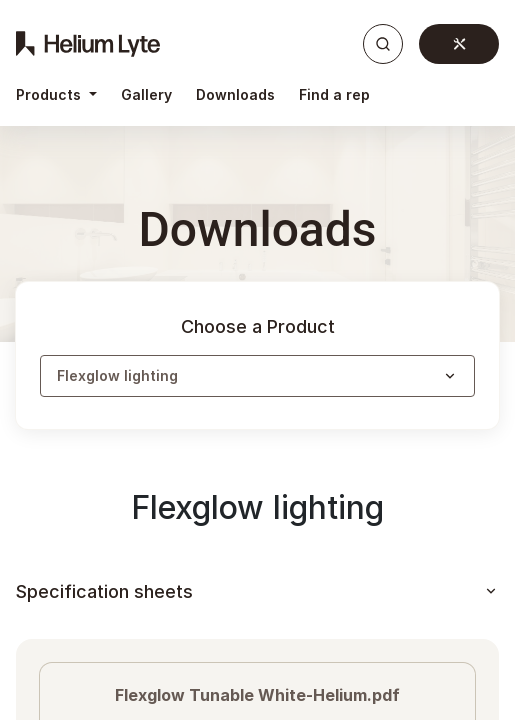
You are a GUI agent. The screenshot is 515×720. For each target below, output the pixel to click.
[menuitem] (146, 95)
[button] (257, 376)
